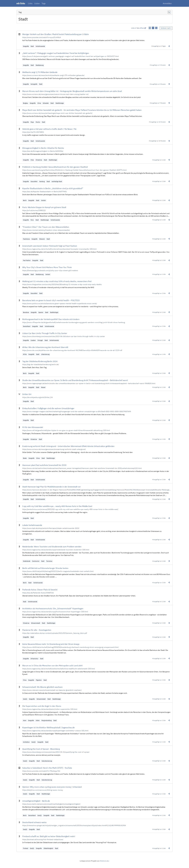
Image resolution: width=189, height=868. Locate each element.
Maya (32, 122)
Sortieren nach (166, 28)
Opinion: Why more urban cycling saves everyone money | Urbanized (52, 787)
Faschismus (26, 239)
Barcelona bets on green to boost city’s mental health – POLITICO (51, 300)
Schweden (46, 103)
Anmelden (167, 3)
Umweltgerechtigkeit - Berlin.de (36, 801)
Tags (44, 3)
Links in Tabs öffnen (139, 28)
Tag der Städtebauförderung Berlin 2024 (40, 361)
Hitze (32, 160)
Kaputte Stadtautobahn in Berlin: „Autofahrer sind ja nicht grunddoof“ (53, 188)
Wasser (43, 387)
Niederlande (27, 561)
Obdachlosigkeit (48, 848)
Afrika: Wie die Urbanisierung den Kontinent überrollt (45, 347)
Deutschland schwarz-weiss (34, 822)
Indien (38, 720)
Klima (39, 103)
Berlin (25, 200)
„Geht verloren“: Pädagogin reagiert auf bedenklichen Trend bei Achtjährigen (56, 53)
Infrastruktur (34, 659)
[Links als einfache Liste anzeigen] (150, 28)
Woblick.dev (105, 861)
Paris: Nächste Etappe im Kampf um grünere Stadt (44, 207)
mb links (21, 3)
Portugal (40, 340)
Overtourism (36, 561)
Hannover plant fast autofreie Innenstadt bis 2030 (44, 465)
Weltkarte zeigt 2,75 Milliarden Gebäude (40, 72)
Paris (32, 220)
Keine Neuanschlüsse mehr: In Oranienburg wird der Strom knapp (51, 644)
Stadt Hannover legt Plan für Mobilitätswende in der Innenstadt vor (51, 487)
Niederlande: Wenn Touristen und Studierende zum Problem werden (52, 547)
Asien (25, 720)
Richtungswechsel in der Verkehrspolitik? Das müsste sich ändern (51, 319)
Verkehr (43, 200)
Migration (39, 680)
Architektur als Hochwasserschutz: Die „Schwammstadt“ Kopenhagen (53, 609)
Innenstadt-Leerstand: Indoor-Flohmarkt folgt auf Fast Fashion (50, 246)
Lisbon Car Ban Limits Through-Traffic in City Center (45, 333)
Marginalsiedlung (47, 720)
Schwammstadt (36, 623)
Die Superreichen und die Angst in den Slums (42, 706)
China (25, 680)
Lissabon (33, 340)
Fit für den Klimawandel (33, 427)
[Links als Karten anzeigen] (156, 28)
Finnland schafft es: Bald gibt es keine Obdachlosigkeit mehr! (49, 836)
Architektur (26, 742)
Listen (37, 3)
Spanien (41, 312)
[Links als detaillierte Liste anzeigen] (153, 28)
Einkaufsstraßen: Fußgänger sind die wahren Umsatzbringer (48, 408)
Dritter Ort (27, 394)
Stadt (32, 46)
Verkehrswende (40, 46)
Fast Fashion (27, 260)
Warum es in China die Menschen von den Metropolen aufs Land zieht (52, 666)
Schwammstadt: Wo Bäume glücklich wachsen (42, 687)
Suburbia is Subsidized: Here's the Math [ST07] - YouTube (47, 768)
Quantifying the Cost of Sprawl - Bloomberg (41, 749)
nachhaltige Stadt (57, 181)
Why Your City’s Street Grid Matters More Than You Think (47, 267)
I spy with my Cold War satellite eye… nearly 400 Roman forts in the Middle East (57, 506)
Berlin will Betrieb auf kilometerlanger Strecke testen (45, 568)
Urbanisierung (45, 354)
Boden (25, 458)
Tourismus (49, 561)
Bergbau (25, 103)
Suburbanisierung (47, 761)
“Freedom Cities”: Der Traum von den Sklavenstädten (46, 227)
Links (30, 3)
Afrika (25, 354)
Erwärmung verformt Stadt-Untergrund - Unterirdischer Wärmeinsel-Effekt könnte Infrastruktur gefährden (68, 446)
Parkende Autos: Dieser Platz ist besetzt (40, 590)
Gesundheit (34, 181)
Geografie (26, 46)
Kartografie (34, 84)
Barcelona (26, 312)
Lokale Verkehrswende (32, 525)
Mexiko (38, 122)
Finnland (26, 848)
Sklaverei (42, 239)
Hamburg (42, 181)
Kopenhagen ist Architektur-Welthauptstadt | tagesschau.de (48, 727)
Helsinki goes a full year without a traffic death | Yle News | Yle (49, 129)
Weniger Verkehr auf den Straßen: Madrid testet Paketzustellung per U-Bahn (56, 34)
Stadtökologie (60, 103)
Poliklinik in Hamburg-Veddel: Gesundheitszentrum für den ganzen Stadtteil (55, 167)
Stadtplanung (40, 65)
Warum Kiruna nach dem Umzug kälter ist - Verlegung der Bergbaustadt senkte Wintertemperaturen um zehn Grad (72, 91)
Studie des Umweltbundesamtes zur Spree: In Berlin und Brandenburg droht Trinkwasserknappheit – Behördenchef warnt (75, 380)
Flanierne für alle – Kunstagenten (37, 630)
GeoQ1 (25, 699)
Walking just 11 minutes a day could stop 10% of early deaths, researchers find (57, 281)
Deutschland (27, 326)
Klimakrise (39, 160)
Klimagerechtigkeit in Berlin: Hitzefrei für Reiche (43, 148)
